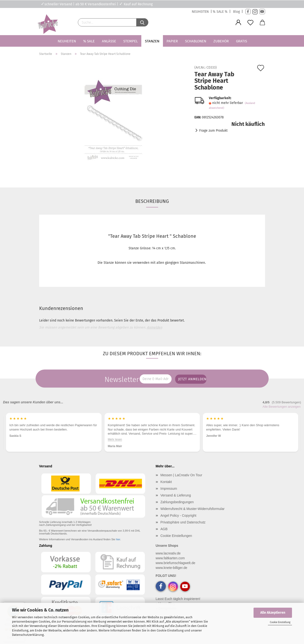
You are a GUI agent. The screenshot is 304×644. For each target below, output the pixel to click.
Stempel (130, 41)
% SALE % (220, 12)
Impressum (169, 489)
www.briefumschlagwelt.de (176, 563)
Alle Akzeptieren (273, 613)
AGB (164, 529)
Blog (236, 12)
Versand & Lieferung (176, 495)
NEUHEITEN (200, 12)
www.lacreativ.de (168, 553)
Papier (172, 41)
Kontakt (166, 482)
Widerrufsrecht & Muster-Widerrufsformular (193, 509)
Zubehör (221, 41)
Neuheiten (67, 41)
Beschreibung (152, 201)
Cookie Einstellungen (176, 536)
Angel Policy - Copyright (178, 515)
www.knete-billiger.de (172, 568)
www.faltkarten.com (170, 558)
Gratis (242, 41)
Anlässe (109, 41)
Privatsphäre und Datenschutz (183, 522)
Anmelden (155, 327)
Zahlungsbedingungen (177, 502)
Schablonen (196, 41)
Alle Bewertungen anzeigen (282, 407)
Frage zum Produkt (213, 131)
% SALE (89, 41)
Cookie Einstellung (280, 622)
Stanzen (152, 41)
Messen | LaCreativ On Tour (181, 475)
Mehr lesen (115, 439)
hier (118, 539)
